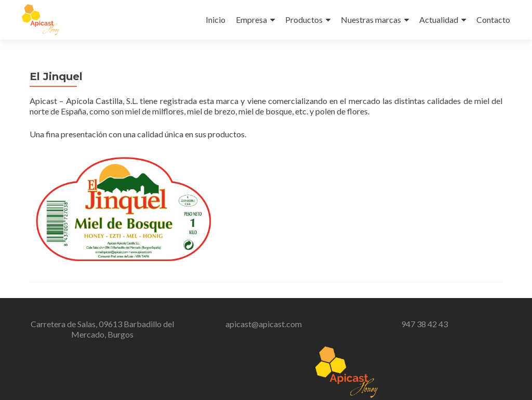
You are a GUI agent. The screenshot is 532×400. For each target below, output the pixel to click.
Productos (304, 20)
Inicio (216, 20)
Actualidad (439, 20)
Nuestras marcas (371, 20)
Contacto (493, 20)
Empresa (251, 20)
